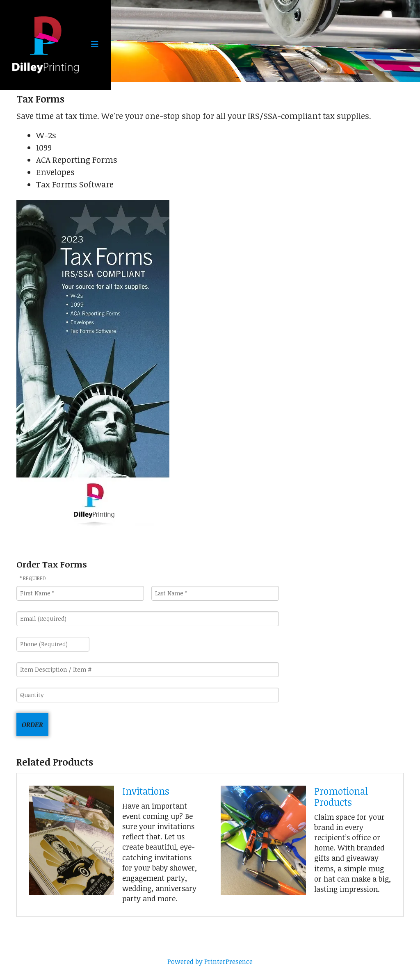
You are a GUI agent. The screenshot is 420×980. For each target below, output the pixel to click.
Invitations (146, 791)
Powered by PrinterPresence (210, 962)
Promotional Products (341, 797)
